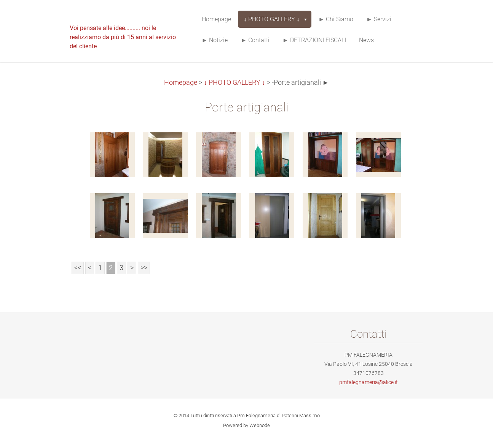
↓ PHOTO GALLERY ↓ (235, 83)
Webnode (260, 425)
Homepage (181, 83)
